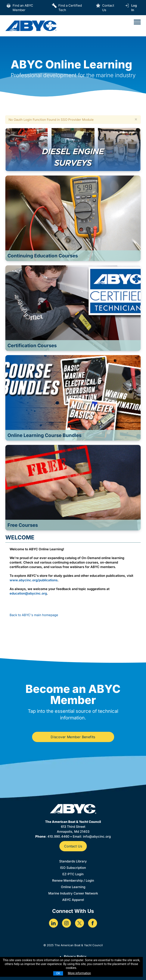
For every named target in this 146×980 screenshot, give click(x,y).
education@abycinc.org (28, 593)
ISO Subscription (73, 868)
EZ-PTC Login (73, 874)
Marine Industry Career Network (73, 893)
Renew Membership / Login (73, 880)
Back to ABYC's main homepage (34, 615)
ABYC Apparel (73, 900)
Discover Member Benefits (73, 737)
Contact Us (73, 846)
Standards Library (73, 861)
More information (79, 973)
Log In (134, 8)
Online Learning (73, 887)
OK (58, 973)
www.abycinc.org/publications (34, 580)
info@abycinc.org (97, 836)
